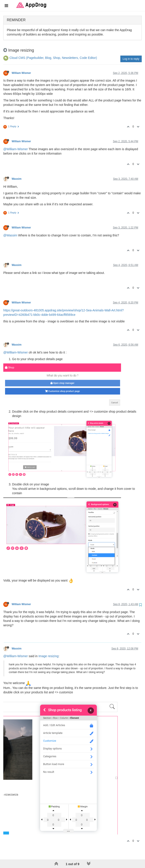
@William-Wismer (16, 149)
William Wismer (21, 73)
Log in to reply (131, 59)
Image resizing (49, 656)
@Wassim (10, 235)
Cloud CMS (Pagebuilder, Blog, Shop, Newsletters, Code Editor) (53, 58)
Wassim (17, 179)
